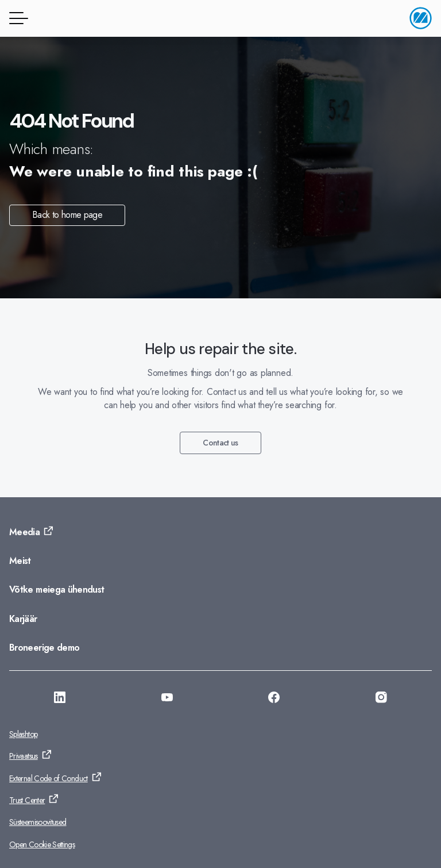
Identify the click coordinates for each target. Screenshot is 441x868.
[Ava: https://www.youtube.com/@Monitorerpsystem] (167, 699)
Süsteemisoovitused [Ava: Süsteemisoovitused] (38, 822)
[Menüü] (17, 18)
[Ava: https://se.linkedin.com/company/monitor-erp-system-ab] (60, 699)
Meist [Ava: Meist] (20, 561)
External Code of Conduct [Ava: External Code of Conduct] (49, 778)
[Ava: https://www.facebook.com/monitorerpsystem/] (274, 699)
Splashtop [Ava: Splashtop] (23, 734)
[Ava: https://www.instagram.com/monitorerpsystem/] (381, 699)
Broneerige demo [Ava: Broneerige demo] (44, 648)
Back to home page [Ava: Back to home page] (67, 215)
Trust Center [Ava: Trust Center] (27, 800)
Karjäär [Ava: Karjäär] (23, 619)
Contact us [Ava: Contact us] (220, 443)
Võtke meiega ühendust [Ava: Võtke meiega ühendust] (57, 589)
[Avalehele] (421, 18)
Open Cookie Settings (42, 844)
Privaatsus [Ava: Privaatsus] (24, 756)
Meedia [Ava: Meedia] (24, 532)
